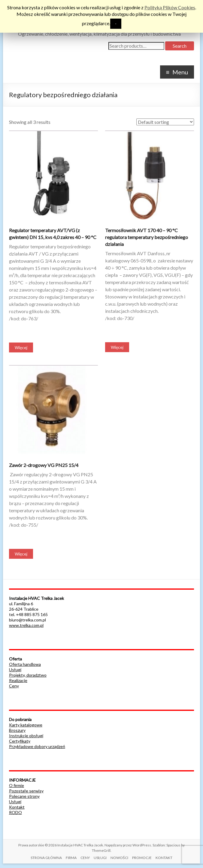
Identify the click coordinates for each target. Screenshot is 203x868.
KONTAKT (164, 858)
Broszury (17, 730)
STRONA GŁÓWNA (46, 858)
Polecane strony (24, 796)
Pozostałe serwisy (26, 791)
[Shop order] (165, 122)
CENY (85, 858)
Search (180, 46)
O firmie (17, 785)
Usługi (15, 670)
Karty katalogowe (26, 725)
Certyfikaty (20, 741)
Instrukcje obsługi (26, 736)
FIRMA (71, 858)
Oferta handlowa (25, 664)
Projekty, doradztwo (28, 675)
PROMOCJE (142, 858)
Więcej (21, 347)
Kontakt (17, 807)
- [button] (116, 24)
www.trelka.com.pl (26, 625)
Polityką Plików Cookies (170, 7)
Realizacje (18, 680)
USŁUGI (100, 858)
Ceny (14, 686)
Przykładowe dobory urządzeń (37, 746)
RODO (15, 812)
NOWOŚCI (119, 858)
